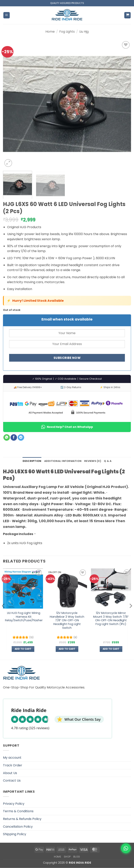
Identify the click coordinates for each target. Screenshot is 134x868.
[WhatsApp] (126, 848)
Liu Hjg (84, 32)
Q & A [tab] (108, 461)
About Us (10, 773)
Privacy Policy (14, 804)
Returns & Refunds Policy (22, 819)
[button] (7, 15)
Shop (67, 857)
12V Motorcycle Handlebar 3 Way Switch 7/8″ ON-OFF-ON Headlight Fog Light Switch (67, 620)
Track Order (13, 765)
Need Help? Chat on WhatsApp (67, 427)
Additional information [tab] (63, 461)
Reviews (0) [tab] (93, 461)
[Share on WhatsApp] (7, 438)
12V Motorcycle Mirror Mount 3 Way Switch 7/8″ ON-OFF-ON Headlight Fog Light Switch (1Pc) (111, 619)
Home (50, 32)
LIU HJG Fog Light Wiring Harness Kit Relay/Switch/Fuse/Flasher (24, 617)
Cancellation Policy (18, 827)
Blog (77, 857)
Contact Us (12, 781)
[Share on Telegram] (21, 438)
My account (12, 758)
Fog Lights (67, 32)
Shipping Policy (15, 834)
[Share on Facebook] (14, 438)
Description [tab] (32, 461)
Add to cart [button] (23, 649)
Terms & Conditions (18, 811)
